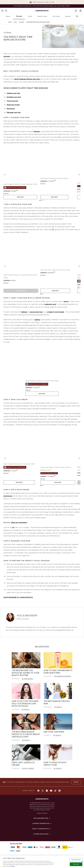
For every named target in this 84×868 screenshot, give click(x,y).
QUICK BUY (21, 198)
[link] (76, 11)
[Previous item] (5, 175)
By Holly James (28, 771)
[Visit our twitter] (43, 794)
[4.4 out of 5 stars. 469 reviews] (47, 479)
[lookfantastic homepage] (42, 11)
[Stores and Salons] (42, 837)
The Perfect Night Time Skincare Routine (38, 22)
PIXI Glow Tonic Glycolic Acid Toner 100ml (55, 276)
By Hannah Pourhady (63, 679)
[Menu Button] (2, 11)
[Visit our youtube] (51, 794)
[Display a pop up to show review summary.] (17, 192)
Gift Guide (56, 16)
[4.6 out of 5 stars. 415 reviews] (47, 279)
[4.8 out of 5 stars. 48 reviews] (10, 192)
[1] (53, 231)
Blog (15, 22)
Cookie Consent (42, 816)
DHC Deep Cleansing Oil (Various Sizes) (54, 185)
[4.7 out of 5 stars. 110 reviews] (31, 391)
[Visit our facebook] (38, 794)
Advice (8, 16)
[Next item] (79, 175)
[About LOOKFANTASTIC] (42, 832)
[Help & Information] (42, 821)
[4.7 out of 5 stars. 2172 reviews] (47, 188)
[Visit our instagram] (47, 794)
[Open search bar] (6, 11)
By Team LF (26, 712)
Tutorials (19, 16)
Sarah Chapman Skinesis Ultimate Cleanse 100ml (20, 185)
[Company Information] (42, 826)
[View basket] (80, 11)
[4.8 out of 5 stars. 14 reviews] (10, 282)
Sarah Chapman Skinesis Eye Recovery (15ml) (19, 470)
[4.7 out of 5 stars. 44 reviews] (10, 477)
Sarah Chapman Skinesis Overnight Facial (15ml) (41, 384)
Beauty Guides (42, 16)
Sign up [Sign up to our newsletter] (76, 785)
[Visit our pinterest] (60, 794)
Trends (30, 16)
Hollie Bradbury (27, 619)
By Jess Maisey (27, 682)
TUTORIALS (7, 32)
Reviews (68, 16)
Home (10, 22)
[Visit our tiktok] (55, 794)
